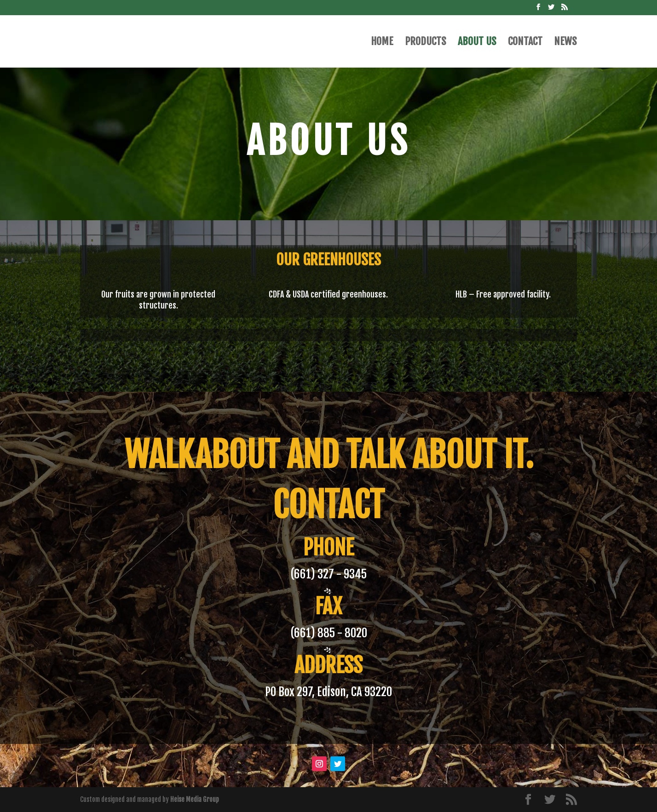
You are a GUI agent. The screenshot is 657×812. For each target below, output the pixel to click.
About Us (477, 43)
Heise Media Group (195, 799)
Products (426, 43)
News (565, 43)
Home (382, 43)
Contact (525, 43)
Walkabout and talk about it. (329, 455)
